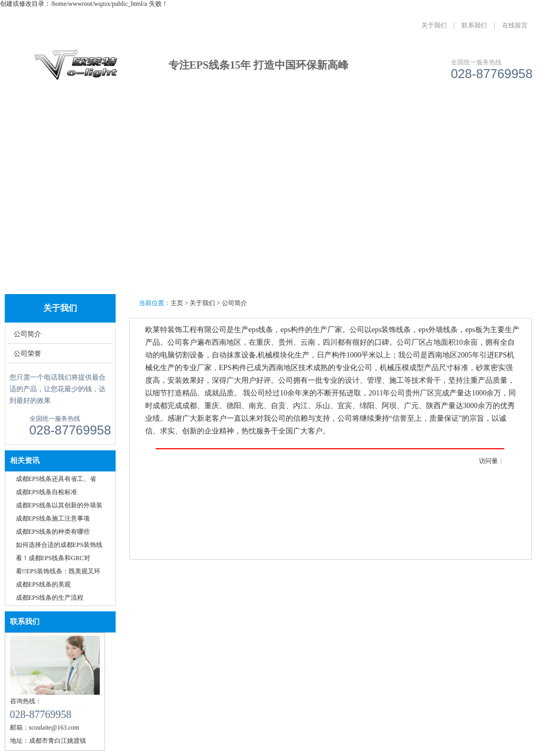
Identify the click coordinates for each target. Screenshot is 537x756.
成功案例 (211, 115)
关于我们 (434, 25)
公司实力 (328, 115)
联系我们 (474, 25)
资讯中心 (269, 115)
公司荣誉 (27, 353)
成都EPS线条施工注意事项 (53, 518)
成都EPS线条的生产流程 (50, 598)
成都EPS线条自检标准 (47, 492)
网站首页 (35, 115)
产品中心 (152, 115)
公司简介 (27, 334)
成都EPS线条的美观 (44, 584)
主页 (177, 303)
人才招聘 (387, 115)
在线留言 (515, 25)
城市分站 (446, 115)
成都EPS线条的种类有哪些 (53, 532)
